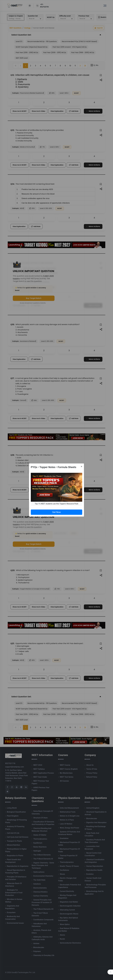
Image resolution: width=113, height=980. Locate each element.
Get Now (56, 512)
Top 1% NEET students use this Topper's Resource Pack (56, 504)
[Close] (81, 467)
